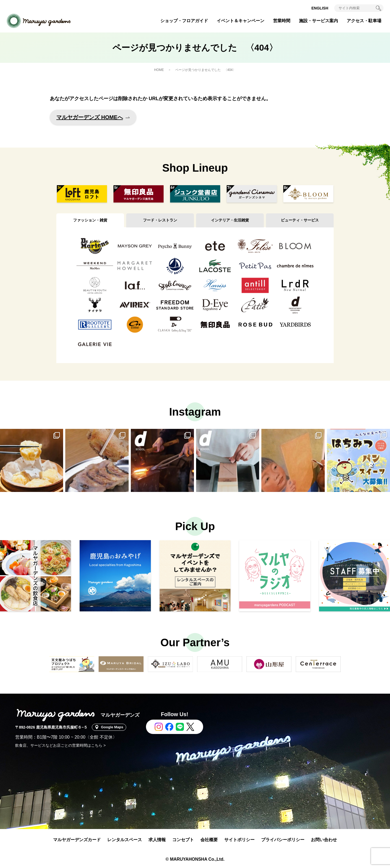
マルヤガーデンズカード (77, 840)
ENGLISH (320, 8)
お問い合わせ (324, 840)
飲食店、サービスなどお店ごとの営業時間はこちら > (60, 745)
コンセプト (183, 840)
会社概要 (209, 840)
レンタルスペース (125, 840)
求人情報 (157, 840)
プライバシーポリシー (283, 840)
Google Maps (114, 727)
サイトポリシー (239, 840)
